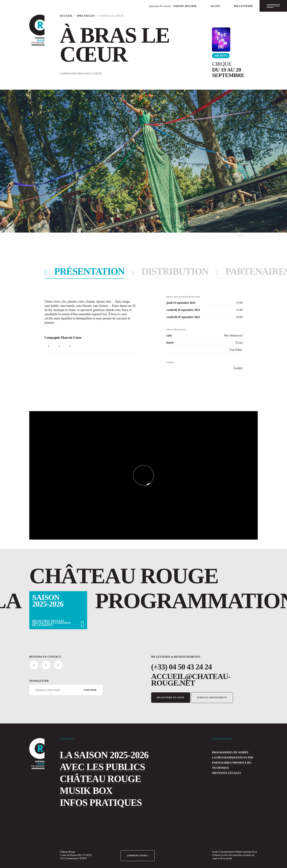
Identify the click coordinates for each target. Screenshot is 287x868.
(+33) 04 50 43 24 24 (180, 667)
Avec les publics (90, 763)
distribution (150, 272)
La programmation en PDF (227, 753)
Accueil (64, 16)
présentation (82, 272)
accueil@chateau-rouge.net (194, 676)
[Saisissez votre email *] (66, 690)
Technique (218, 764)
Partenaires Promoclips (227, 758)
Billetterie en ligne (170, 691)
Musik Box (78, 786)
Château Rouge (87, 775)
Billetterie (246, 6)
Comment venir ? (138, 851)
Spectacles (79, 16)
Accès (222, 6)
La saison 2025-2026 (96, 751)
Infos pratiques (89, 798)
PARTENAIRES (216, 272)
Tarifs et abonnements (212, 691)
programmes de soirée (225, 748)
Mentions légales (222, 769)
